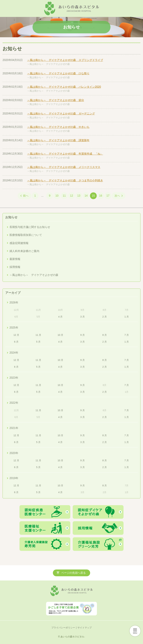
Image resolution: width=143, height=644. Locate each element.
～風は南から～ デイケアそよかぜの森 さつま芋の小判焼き (65, 180)
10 (57, 196)
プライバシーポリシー (63, 628)
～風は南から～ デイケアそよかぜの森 (48, 64)
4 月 (60, 317)
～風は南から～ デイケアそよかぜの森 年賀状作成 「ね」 (65, 154)
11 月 (38, 335)
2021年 (14, 428)
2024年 (14, 353)
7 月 (127, 335)
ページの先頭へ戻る (74, 573)
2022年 (14, 403)
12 (71, 196)
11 (64, 196)
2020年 (14, 453)
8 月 (105, 335)
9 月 (83, 335)
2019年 (14, 478)
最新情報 (15, 259)
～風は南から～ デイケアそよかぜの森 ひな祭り (58, 73)
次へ (117, 196)
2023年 (14, 378)
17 (108, 196)
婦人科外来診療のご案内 (24, 251)
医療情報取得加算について (26, 235)
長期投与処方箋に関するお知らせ (30, 227)
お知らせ (11, 217)
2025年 (14, 328)
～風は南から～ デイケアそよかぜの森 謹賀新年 (58, 140)
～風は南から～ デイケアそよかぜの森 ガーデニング (61, 114)
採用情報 (15, 267)
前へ (26, 196)
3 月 (83, 317)
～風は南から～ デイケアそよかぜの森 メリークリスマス (64, 167)
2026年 (14, 303)
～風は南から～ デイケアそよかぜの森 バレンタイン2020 (64, 87)
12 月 (16, 335)
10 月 (60, 335)
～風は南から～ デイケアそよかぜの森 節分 (56, 100)
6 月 (16, 342)
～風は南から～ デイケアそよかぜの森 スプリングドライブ (65, 60)
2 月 (105, 317)
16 (101, 196)
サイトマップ (85, 628)
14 (86, 196)
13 (79, 196)
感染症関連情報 (19, 243)
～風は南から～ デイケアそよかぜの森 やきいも (58, 127)
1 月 (127, 317)
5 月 (38, 342)
